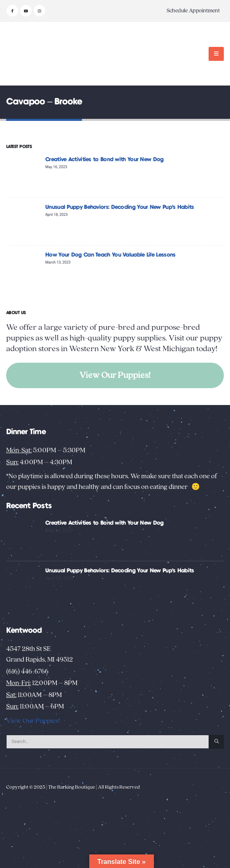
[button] (216, 54)
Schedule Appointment (193, 11)
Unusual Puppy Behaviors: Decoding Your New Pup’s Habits (120, 207)
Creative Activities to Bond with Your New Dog (105, 160)
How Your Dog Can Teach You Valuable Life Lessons (110, 255)
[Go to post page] (24, 173)
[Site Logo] (32, 54)
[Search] (216, 742)
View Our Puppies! (115, 375)
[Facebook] (12, 11)
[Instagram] (39, 11)
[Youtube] (26, 11)
